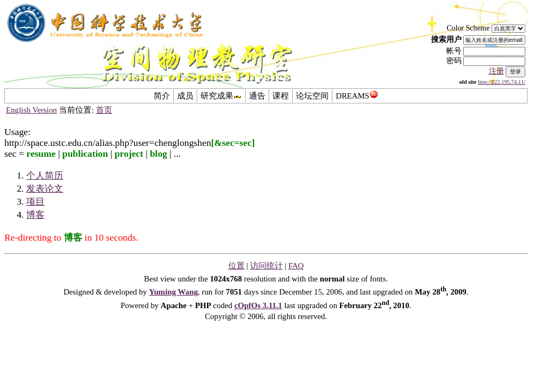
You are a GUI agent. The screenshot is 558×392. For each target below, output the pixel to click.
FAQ (296, 266)
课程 (281, 96)
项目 (35, 202)
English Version (31, 110)
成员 (185, 96)
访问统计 (266, 266)
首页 (104, 110)
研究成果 (221, 96)
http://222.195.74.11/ (502, 82)
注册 (496, 71)
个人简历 (45, 176)
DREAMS (357, 96)
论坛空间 (312, 96)
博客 (35, 215)
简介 (162, 96)
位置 (236, 266)
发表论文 (45, 189)
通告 (257, 96)
